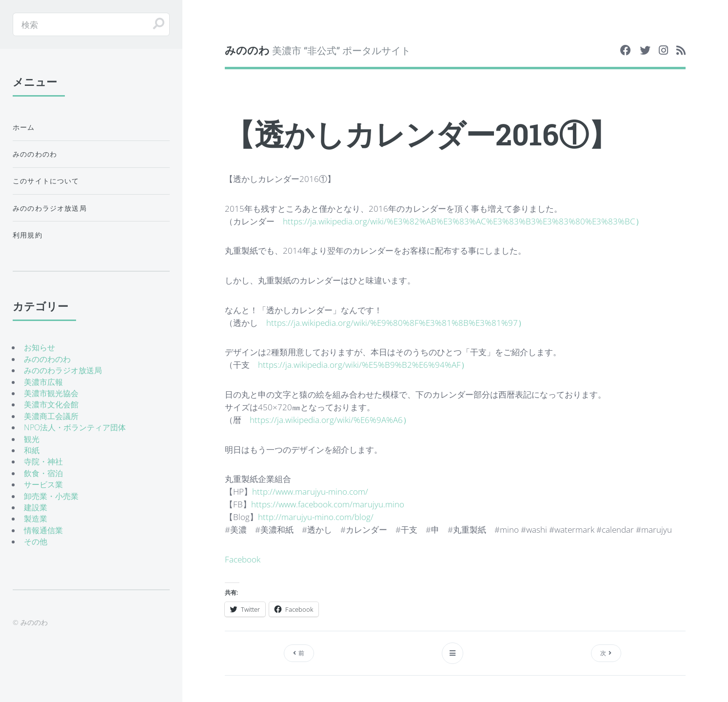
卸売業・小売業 (51, 496)
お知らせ (39, 347)
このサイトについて (46, 181)
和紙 (32, 450)
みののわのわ (35, 154)
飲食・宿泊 (43, 473)
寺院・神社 (43, 461)
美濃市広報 (43, 382)
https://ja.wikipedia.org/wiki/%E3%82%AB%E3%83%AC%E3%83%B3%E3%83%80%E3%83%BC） (463, 221)
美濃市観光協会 (51, 393)
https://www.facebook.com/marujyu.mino (328, 504)
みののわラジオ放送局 (50, 208)
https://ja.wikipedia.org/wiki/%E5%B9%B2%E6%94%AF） (364, 364)
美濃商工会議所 (51, 416)
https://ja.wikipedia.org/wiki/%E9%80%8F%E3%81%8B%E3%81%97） (396, 322)
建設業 (36, 507)
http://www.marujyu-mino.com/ (310, 491)
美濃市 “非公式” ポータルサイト (318, 50)
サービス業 (43, 484)
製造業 (36, 519)
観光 (32, 439)
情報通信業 (43, 530)
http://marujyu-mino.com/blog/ (316, 517)
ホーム (24, 127)
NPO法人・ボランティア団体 (75, 427)
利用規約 (28, 235)
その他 (36, 542)
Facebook (243, 559)
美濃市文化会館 (51, 404)
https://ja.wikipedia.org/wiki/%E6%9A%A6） (330, 420)
